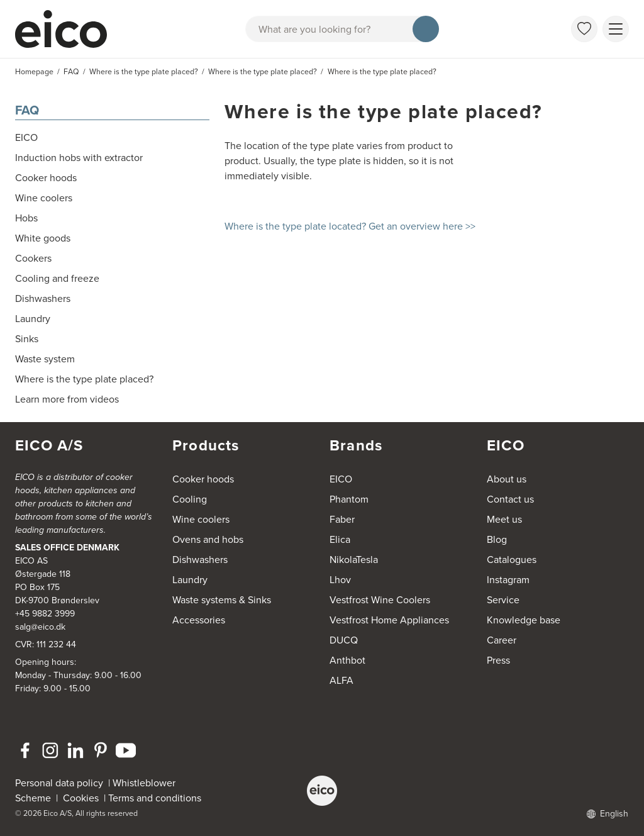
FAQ (27, 110)
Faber (342, 519)
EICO (341, 479)
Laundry (190, 580)
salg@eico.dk (40, 627)
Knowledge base (524, 620)
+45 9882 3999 (45, 614)
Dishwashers (200, 560)
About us (507, 479)
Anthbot (347, 660)
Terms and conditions (155, 798)
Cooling (190, 499)
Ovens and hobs (208, 539)
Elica (340, 539)
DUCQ (344, 640)
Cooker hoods (203, 479)
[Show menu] (616, 29)
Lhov (340, 580)
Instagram (508, 580)
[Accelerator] (67, 29)
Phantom (349, 499)
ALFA (341, 680)
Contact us (510, 499)
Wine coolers (201, 519)
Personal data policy (59, 783)
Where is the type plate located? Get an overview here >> (350, 226)
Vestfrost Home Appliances (389, 620)
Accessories (199, 620)
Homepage (34, 72)
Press (498, 660)
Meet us (504, 519)
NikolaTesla (354, 560)
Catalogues (512, 560)
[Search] (426, 29)
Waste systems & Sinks (222, 600)
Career (502, 640)
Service (503, 600)
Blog (497, 539)
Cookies (83, 798)
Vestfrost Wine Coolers (380, 600)
